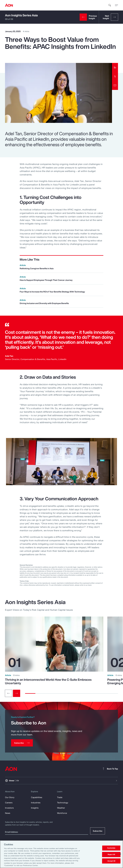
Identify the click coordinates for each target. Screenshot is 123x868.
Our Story (10, 797)
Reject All (111, 854)
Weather (61, 808)
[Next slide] (17, 693)
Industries (36, 803)
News (8, 813)
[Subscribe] (22, 743)
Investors (9, 808)
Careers (9, 803)
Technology (63, 803)
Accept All (111, 861)
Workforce (62, 813)
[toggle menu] (116, 5)
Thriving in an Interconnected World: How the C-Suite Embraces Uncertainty (48, 681)
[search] (110, 5)
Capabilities (37, 797)
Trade (60, 797)
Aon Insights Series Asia (21, 15)
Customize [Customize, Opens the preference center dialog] (111, 848)
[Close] (120, 854)
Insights (35, 808)
